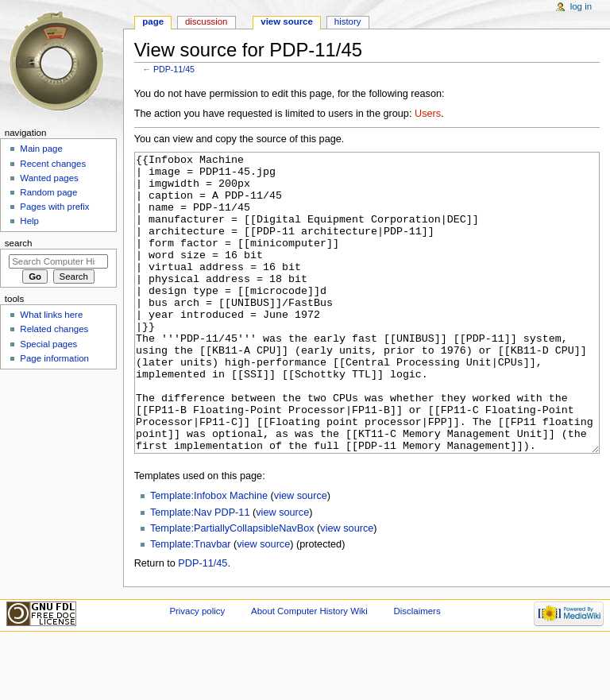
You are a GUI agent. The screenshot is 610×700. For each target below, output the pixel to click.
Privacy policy (197, 671)
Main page (41, 149)
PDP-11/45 (174, 69)
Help (29, 221)
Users (428, 114)
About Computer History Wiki (309, 671)
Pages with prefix (54, 207)
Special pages (48, 344)
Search (19, 243)
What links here (51, 315)
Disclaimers (417, 671)
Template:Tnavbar (191, 604)
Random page (48, 192)
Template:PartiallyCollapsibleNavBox (232, 588)
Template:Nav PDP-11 (200, 572)
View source (287, 21)
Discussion (206, 21)
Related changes (54, 329)
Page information (54, 358)
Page (153, 21)
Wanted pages (49, 178)
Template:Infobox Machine (209, 555)
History (348, 21)
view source (301, 555)
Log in (581, 6)
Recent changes (53, 164)
